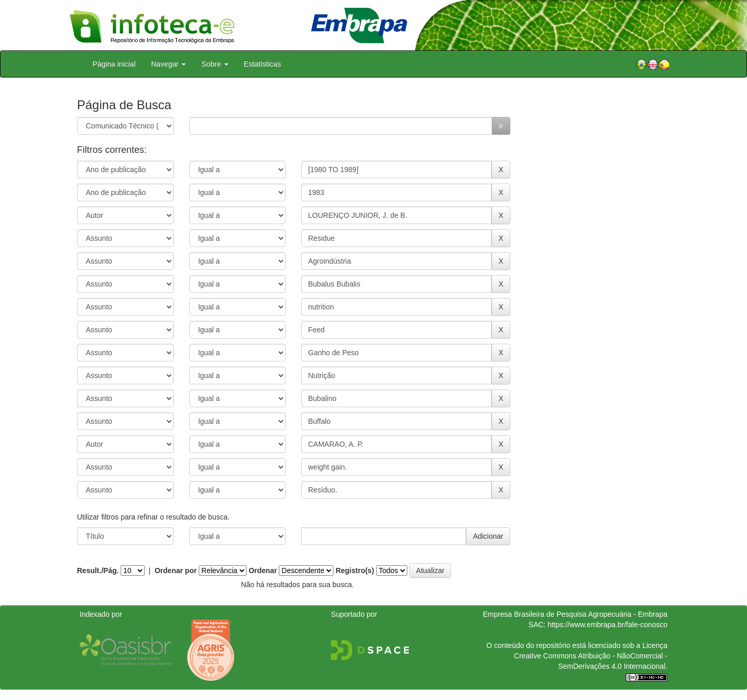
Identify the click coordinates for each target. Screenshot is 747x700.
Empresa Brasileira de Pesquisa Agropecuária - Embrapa (575, 614)
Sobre (215, 64)
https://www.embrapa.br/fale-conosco (608, 625)
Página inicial (114, 64)
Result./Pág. (98, 571)
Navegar (169, 64)
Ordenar (263, 571)
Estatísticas (263, 64)
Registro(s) (355, 571)
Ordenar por (176, 571)
